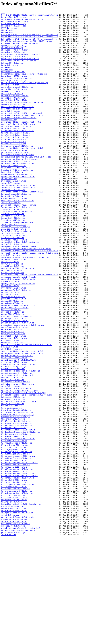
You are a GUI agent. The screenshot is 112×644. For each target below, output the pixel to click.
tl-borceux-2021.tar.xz (14, 511)
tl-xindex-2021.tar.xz (13, 592)
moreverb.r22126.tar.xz (14, 309)
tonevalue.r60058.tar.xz (14, 597)
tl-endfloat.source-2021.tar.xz (18, 524)
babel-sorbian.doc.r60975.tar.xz (19, 71)
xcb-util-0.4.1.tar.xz (13, 629)
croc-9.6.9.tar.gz (11, 131)
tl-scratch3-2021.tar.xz (14, 574)
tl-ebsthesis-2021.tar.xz (15, 521)
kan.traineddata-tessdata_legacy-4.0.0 (22, 228)
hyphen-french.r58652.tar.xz (17, 207)
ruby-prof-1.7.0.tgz (12, 409)
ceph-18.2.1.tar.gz (11, 107)
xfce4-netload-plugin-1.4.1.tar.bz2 (20, 631)
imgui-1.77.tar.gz (11, 217)
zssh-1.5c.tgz (9, 639)
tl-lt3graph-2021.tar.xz (14, 537)
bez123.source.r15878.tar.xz (17, 92)
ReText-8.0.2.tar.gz (12, 55)
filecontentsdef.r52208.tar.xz (18, 155)
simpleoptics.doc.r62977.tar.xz (18, 435)
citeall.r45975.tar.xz (13, 115)
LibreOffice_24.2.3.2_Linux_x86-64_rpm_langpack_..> (30, 45)
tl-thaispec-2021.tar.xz (14, 582)
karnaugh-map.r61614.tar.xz (16, 231)
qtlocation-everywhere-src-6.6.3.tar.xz (23, 388)
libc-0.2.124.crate (11, 249)
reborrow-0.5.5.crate (13, 396)
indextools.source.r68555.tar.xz (19, 223)
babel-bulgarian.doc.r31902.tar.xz (20, 68)
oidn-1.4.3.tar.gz (11, 335)
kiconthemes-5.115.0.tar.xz (16, 236)
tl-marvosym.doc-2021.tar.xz (17, 540)
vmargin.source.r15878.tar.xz (17, 613)
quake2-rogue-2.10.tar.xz (15, 390)
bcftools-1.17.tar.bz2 (13, 84)
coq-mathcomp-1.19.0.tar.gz (16, 128)
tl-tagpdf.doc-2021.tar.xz (15, 576)
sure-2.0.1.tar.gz (11, 461)
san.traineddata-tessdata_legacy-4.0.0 (22, 419)
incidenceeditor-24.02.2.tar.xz (18, 220)
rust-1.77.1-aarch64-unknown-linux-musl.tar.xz (27, 411)
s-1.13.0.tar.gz (10, 414)
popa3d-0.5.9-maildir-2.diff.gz (18, 364)
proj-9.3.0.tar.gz (11, 369)
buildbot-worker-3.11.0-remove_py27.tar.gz (24, 97)
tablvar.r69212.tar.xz (13, 474)
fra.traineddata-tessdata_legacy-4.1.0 (22, 176)
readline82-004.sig (11, 393)
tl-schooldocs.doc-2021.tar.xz (18, 571)
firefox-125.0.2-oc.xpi (14, 168)
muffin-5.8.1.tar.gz (12, 314)
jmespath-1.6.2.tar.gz (13, 225)
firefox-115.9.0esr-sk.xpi (15, 157)
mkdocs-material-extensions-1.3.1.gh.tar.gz (25, 307)
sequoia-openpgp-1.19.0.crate (17, 424)
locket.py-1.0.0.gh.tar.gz (15, 270)
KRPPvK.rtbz (7, 37)
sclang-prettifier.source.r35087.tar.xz (23, 422)
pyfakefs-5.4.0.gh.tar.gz (15, 383)
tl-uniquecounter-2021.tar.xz (17, 590)
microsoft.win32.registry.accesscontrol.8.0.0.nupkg (30, 301)
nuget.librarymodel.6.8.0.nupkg (18, 333)
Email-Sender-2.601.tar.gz (15, 24)
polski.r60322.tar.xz (13, 362)
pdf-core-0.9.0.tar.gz (13, 354)
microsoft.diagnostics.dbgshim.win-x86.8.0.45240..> (30, 299)
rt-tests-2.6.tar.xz (12, 406)
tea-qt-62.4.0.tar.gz (13, 482)
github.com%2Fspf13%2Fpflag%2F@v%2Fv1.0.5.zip (26, 186)
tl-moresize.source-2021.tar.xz (18, 545)
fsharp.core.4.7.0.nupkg (14, 178)
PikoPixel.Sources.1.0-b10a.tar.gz (20, 50)
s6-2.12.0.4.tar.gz (11, 417)
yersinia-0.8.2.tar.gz (13, 637)
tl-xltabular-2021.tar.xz (15, 595)
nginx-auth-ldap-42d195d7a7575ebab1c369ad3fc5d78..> (30, 328)
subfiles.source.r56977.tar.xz (18, 459)
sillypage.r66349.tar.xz (14, 432)
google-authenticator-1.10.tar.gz (19, 189)
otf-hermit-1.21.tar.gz (14, 343)
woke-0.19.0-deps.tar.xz (14, 624)
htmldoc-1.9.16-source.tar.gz (17, 202)
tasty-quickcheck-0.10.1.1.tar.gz (19, 480)
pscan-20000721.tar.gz (13, 375)
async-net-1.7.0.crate (13, 66)
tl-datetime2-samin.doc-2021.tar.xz (20, 516)
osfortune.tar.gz (10, 341)
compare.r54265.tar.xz (13, 123)
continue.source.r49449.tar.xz (18, 126)
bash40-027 (7, 79)
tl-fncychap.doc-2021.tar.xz (17, 529)
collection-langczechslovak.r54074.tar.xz (24, 121)
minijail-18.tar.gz (11, 304)
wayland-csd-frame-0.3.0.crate (18, 618)
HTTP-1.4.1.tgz (9, 31)
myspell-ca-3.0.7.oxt (13, 317)
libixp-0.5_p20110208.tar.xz (17, 252)
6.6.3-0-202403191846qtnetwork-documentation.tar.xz (30, 16)
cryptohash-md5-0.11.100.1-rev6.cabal (22, 134)
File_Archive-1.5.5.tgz (14, 26)
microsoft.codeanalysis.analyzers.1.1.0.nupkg (26, 296)
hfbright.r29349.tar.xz (14, 197)
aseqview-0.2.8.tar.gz (13, 60)
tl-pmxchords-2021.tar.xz (15, 563)
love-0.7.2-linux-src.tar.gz (17, 275)
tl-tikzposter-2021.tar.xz (15, 584)
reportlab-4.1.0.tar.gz (14, 401)
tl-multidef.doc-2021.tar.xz (17, 548)
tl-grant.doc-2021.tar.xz (15, 532)
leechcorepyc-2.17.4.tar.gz (16, 246)
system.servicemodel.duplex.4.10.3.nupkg (23, 469)
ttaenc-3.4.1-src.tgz (13, 605)
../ (3, 13)
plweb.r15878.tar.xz (12, 359)
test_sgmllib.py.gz (11, 487)
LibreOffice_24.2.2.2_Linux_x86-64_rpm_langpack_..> (30, 39)
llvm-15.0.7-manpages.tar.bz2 (17, 265)
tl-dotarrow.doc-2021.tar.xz (17, 519)
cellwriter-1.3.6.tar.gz (14, 105)
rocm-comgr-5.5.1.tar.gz (14, 404)
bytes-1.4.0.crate (11, 100)
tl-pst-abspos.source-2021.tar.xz (19, 566)
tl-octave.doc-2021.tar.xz (15, 555)
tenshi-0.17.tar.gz (11, 485)
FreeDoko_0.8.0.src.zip (14, 29)
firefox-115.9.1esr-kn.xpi (15, 162)
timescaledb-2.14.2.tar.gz (15, 498)
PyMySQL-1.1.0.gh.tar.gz (14, 52)
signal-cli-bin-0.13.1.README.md (19, 430)
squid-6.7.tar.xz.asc (13, 451)
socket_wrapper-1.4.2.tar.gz (17, 445)
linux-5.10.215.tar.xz (13, 259)
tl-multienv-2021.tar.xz (14, 550)
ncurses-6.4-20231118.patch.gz (18, 320)
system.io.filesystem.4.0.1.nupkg (19, 466)
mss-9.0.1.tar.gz (10, 312)
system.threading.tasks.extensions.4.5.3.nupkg (27, 472)
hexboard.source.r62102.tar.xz (18, 194)
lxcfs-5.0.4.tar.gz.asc (14, 280)
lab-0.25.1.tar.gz (11, 241)
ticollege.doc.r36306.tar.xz (17, 490)
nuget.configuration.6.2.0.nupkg (19, 330)
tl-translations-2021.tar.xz (17, 587)
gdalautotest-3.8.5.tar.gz (15, 181)
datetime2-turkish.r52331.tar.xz (19, 139)
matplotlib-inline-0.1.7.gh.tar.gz (20, 288)
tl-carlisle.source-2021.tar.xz (18, 514)
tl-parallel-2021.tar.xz (14, 558)
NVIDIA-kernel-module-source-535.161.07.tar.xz (27, 47)
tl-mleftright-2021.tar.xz (15, 542)
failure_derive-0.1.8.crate (16, 149)
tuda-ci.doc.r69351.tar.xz (15, 608)
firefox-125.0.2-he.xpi (14, 165)
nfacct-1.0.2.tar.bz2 (13, 325)
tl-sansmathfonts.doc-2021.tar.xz (19, 569)
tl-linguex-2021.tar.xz (14, 535)
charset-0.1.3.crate (12, 110)
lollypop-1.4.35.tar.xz (14, 273)
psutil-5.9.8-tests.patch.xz (17, 377)
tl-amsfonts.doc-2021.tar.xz (17, 506)
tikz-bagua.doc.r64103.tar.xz (17, 493)
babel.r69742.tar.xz (12, 73)
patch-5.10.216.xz (11, 348)
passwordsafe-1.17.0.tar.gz (16, 346)
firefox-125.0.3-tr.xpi (14, 170)
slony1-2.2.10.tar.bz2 (13, 440)
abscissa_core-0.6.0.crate (15, 58)
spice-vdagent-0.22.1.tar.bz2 (17, 448)
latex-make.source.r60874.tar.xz (19, 244)
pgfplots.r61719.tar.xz (14, 356)
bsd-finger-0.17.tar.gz (14, 94)
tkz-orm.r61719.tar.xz (13, 500)
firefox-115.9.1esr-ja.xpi (15, 160)
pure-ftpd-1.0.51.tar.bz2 (15, 380)
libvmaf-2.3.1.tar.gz (13, 254)
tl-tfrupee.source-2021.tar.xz (18, 579)
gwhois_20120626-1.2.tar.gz (16, 191)
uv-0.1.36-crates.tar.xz (14, 611)
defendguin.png (9, 141)
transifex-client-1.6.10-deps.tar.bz (21, 603)
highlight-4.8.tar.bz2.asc (15, 199)
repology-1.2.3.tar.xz (13, 398)
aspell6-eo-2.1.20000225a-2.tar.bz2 (20, 63)
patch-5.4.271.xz (10, 351)
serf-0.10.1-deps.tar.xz (14, 427)
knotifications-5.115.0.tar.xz (18, 238)
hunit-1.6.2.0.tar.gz (13, 204)
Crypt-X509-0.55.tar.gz (14, 18)
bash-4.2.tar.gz (10, 76)
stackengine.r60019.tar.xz (15, 456)
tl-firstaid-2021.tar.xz (14, 527)
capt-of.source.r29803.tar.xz (17, 102)
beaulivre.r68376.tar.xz (14, 89)
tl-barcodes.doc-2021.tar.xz (17, 508)
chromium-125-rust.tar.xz (15, 113)
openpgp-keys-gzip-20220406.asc (18, 338)
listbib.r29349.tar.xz (13, 262)
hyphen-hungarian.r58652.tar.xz (18, 210)
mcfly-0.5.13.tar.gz (12, 291)
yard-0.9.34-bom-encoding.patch (18, 634)
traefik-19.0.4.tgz (11, 600)
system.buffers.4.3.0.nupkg (16, 464)
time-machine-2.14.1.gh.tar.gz (18, 495)
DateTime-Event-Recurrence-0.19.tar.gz (22, 21)
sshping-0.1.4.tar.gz (13, 453)
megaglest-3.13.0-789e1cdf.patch (19, 293)
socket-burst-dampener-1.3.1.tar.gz (20, 443)
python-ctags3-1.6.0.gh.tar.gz (18, 385)
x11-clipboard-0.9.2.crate (15, 626)
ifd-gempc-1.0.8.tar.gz (14, 215)
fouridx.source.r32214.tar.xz (17, 173)
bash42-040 (7, 81)
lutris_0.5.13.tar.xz (13, 278)
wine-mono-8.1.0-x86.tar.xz (16, 621)
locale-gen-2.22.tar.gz (14, 267)
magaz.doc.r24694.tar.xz (14, 286)
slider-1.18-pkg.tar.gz (14, 438)
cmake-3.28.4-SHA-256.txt (15, 118)
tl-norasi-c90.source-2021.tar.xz (19, 553)
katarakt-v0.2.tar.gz (13, 233)
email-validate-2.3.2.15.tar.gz (18, 147)
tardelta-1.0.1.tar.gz (13, 477)
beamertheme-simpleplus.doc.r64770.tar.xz (24, 86)
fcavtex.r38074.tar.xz (13, 152)
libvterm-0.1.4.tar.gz (13, 257)
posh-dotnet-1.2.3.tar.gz (15, 367)
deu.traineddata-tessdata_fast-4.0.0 (21, 144)
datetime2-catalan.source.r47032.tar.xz (23, 136)
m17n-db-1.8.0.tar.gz (13, 283)
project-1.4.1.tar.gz (13, 372)
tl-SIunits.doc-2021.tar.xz (16, 503)
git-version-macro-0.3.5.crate (18, 183)
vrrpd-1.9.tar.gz (10, 616)
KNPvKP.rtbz (7, 34)
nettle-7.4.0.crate (11, 322)
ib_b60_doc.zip (9, 212)
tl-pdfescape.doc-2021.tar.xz (17, 561)
